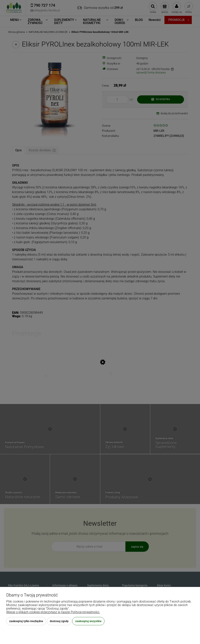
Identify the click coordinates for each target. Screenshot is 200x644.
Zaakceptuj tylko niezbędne (26, 621)
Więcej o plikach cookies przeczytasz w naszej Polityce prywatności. (53, 612)
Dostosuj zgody (59, 621)
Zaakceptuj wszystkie (88, 621)
